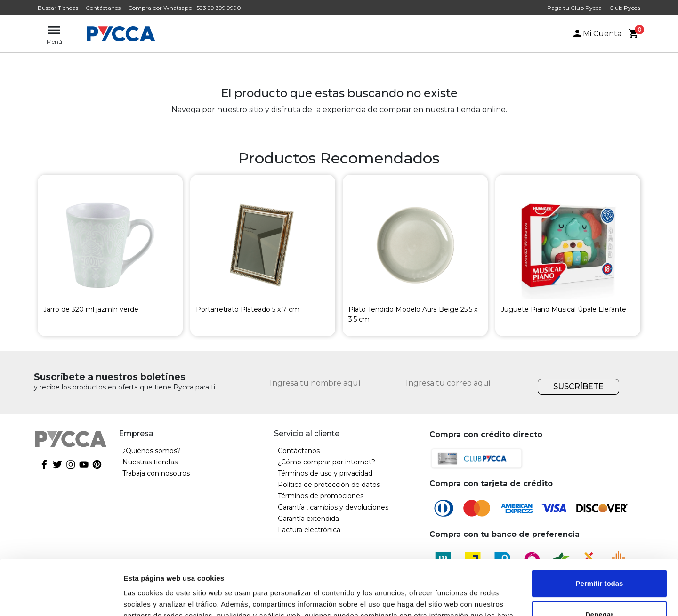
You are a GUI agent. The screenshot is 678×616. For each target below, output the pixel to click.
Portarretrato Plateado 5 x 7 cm (248, 309)
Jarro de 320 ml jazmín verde (91, 309)
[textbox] (278, 34)
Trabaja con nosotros (156, 473)
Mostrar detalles (151, 597)
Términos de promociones (321, 496)
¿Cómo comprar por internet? (327, 462)
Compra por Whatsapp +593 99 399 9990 (185, 8)
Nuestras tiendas (150, 462)
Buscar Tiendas (58, 8)
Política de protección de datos (329, 485)
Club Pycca (625, 8)
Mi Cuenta (597, 34)
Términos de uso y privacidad (325, 473)
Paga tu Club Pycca (574, 8)
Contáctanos (103, 8)
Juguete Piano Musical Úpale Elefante (564, 309)
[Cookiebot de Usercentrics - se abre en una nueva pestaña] (61, 598)
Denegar (599, 559)
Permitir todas (600, 528)
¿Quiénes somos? (152, 451)
